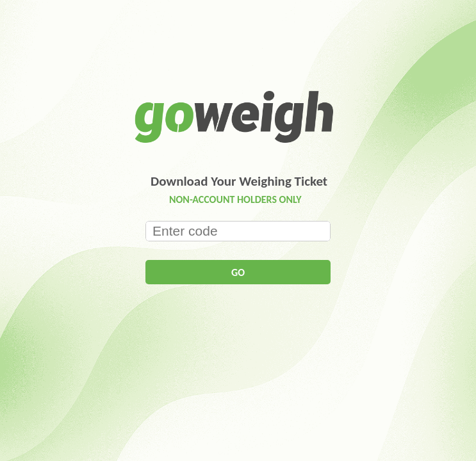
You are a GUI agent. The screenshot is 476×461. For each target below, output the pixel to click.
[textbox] (238, 231)
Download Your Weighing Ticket (239, 181)
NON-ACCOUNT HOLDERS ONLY (235, 199)
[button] (238, 272)
